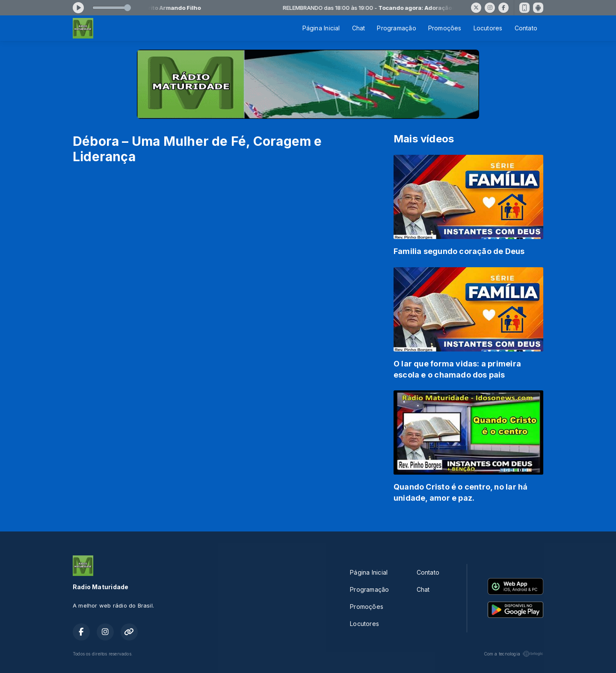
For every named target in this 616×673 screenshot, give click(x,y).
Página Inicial (321, 28)
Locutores (488, 28)
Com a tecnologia (514, 654)
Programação (396, 28)
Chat (359, 28)
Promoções (445, 28)
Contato (526, 28)
